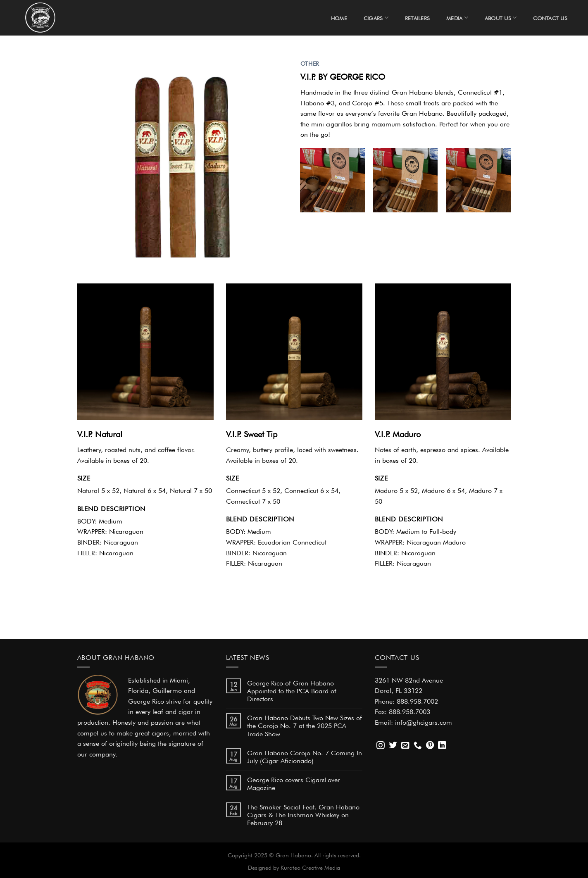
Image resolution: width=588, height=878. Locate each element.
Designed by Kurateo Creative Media (294, 867)
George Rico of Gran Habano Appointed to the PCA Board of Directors (292, 690)
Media (457, 18)
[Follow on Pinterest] (430, 746)
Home (339, 18)
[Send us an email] (405, 746)
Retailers (417, 18)
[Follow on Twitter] (393, 746)
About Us (501, 18)
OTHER (310, 63)
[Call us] (418, 746)
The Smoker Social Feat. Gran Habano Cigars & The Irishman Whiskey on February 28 (303, 814)
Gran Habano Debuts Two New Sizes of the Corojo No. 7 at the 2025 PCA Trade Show (305, 725)
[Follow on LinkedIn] (442, 746)
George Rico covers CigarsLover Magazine (294, 783)
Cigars (376, 18)
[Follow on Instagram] (381, 746)
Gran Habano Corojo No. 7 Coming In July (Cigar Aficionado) (305, 756)
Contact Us (550, 18)
